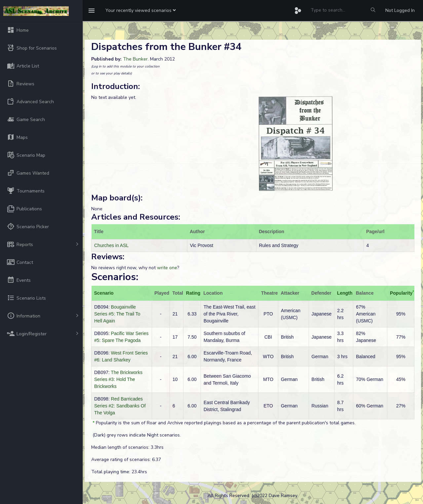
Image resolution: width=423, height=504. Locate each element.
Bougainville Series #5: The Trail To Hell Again (117, 314)
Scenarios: (115, 277)
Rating (193, 293)
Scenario (104, 293)
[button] (141, 11)
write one (167, 268)
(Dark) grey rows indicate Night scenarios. (136, 435)
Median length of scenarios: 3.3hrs (127, 447)
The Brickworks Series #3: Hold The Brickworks (118, 379)
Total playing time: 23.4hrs (119, 472)
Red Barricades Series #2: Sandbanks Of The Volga (120, 406)
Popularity (401, 293)
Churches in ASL (111, 245)
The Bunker (135, 59)
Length (345, 293)
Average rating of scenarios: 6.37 (126, 460)
